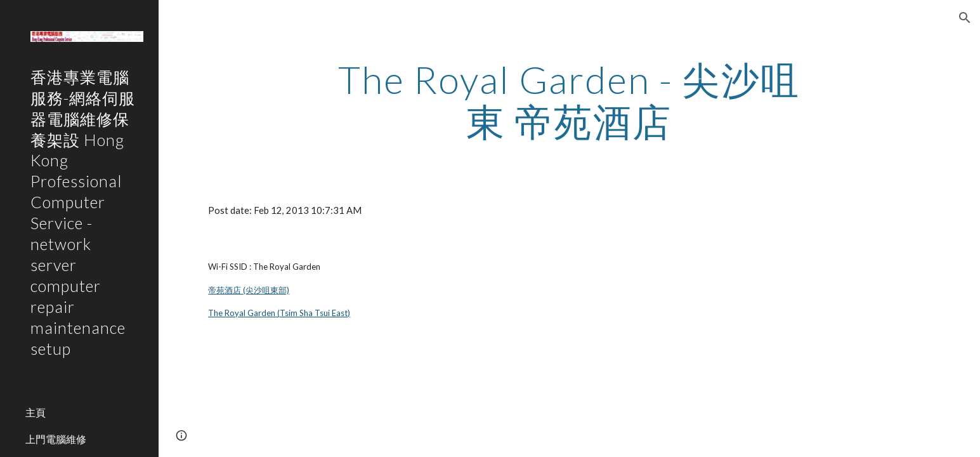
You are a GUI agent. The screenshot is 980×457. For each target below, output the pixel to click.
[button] (965, 18)
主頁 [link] (36, 412)
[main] (570, 100)
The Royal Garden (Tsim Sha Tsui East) (279, 313)
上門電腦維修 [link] (56, 439)
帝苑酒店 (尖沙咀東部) (249, 290)
